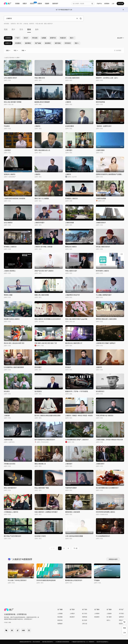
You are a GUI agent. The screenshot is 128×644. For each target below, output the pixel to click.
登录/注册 (120, 4)
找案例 (40, 3)
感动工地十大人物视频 (42, 198)
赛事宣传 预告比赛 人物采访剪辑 (106, 319)
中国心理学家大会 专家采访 (105, 416)
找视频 (17, 3)
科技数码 (18, 43)
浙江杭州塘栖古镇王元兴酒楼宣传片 (107, 488)
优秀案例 (107, 4)
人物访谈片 (69, 464)
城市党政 (58, 43)
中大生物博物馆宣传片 (103, 536)
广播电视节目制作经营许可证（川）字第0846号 (83, 642)
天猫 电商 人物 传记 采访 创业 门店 (46, 343)
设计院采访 (38, 391)
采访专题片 (38, 367)
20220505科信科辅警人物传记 (105, 512)
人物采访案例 (100, 150)
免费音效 (85, 617)
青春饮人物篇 (8, 295)
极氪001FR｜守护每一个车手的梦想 (77, 391)
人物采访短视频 (101, 198)
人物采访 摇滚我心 (10, 271)
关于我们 (121, 614)
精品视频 (60, 617)
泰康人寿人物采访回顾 (42, 295)
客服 (124, 628)
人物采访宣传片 (101, 223)
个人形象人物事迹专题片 (104, 295)
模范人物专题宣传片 (10, 488)
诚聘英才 (121, 617)
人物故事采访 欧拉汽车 (73, 295)
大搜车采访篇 (8, 440)
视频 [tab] (6, 29)
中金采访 (7, 126)
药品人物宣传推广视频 (42, 488)
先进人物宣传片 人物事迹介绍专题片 (46, 512)
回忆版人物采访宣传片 (103, 247)
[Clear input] (77, 18)
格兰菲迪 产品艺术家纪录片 (13, 536)
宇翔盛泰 (97, 580)
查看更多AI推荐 (113, 559)
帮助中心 (121, 620)
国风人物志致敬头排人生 (42, 150)
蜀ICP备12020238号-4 (48, 642)
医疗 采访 (19, 24)
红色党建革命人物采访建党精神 (14, 367)
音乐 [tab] (21, 29)
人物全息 (26, 24)
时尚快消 (68, 43)
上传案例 (97, 614)
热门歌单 (85, 620)
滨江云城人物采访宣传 (72, 78)
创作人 (109, 620)
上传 (113, 4)
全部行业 (8, 43)
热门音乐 (85, 614)
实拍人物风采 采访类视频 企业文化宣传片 (48, 319)
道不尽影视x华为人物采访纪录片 (45, 440)
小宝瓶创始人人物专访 (11, 512)
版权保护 (55, 3)
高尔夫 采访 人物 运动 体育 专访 (14, 343)
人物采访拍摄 (70, 223)
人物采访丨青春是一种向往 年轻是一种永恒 (79, 416)
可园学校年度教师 (71, 488)
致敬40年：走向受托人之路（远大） (107, 78)
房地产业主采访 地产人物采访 (44, 271)
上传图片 (72, 614)
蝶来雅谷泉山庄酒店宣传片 (74, 580)
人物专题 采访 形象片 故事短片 (106, 343)
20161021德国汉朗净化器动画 (46, 580)
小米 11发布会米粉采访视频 (74, 536)
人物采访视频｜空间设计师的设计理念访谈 (109, 440)
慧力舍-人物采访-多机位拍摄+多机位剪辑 (47, 416)
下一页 (75, 548)
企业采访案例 (70, 126)
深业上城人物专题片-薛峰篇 (13, 102)
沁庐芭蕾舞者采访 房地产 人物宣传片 (77, 440)
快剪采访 (13, 24)
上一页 (53, 548)
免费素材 (60, 624)
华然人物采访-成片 (71, 271)
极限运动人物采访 (71, 247)
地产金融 (38, 43)
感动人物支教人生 (40, 464)
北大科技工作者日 (40, 536)
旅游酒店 (48, 43)
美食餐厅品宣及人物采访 (12, 319)
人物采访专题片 (40, 223)
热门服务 (109, 617)
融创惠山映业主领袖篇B (42, 102)
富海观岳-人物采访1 (72, 198)
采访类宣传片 (100, 391)
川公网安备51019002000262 (62, 642)
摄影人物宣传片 (48, 24)
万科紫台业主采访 (10, 464)
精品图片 (72, 617)
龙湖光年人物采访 (10, 174)
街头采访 (7, 391)
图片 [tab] (13, 29)
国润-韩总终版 (100, 102)
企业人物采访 (8, 223)
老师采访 (32, 24)
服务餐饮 (28, 43)
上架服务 (109, 614)
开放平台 (99, 4)
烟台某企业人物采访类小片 (74, 343)
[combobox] (17, 4)
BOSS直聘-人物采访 (102, 271)
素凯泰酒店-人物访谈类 (73, 512)
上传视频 (60, 614)
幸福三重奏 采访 (40, 78)
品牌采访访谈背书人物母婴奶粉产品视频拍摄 (110, 174)
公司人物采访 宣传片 (10, 78)
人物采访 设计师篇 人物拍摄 (43, 247)
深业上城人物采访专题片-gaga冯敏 (76, 319)
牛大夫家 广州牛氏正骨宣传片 (17, 580)
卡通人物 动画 (39, 24)
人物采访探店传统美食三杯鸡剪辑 (15, 198)
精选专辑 (60, 620)
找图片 (25, 3)
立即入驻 (85, 624)
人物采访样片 (100, 464)
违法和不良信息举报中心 (102, 642)
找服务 (47, 3)
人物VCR (99, 367)
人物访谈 (7, 416)
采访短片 (68, 367)
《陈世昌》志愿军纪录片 (104, 126)
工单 (124, 633)
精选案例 (97, 617)
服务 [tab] (37, 29)
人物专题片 (7, 150)
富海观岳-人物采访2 (10, 247)
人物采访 (68, 102)
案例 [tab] (29, 29)
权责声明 (121, 624)
